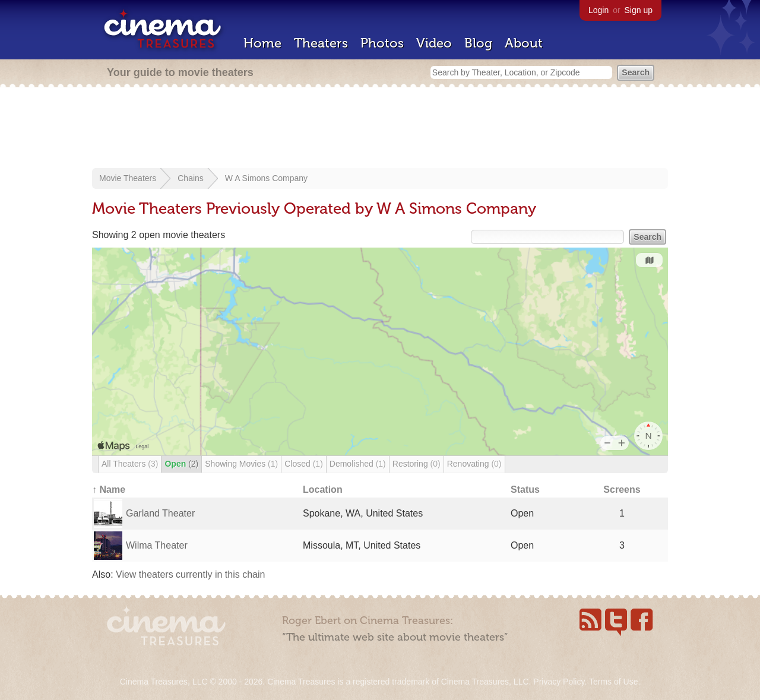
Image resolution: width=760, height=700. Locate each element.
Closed (304, 464)
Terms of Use (613, 682)
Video (434, 43)
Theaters (321, 43)
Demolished (358, 464)
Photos (382, 43)
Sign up (639, 10)
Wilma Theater (157, 545)
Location (323, 490)
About (524, 43)
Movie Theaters (128, 178)
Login (598, 10)
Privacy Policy (559, 682)
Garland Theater (160, 513)
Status (525, 490)
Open (181, 464)
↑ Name (109, 490)
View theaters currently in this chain (190, 574)
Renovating (474, 464)
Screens (622, 490)
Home (262, 43)
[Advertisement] (380, 129)
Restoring (417, 464)
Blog (478, 43)
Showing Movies (241, 464)
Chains (191, 178)
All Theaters (130, 464)
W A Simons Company (266, 178)
